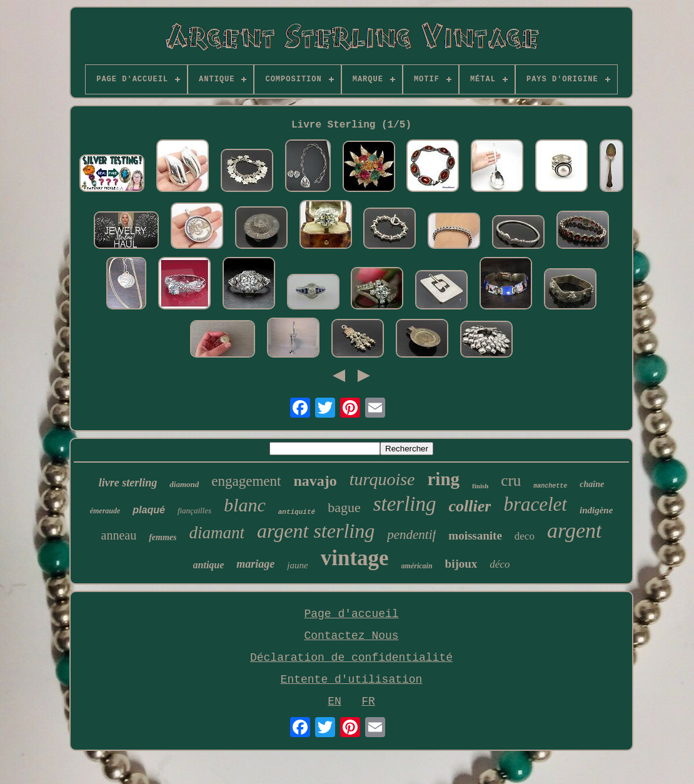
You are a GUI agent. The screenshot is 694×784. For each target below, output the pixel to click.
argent (575, 530)
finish (480, 486)
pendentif (411, 535)
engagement (246, 481)
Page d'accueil (351, 614)
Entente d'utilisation (352, 680)
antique (209, 565)
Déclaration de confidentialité (351, 658)
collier (470, 506)
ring (444, 479)
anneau (119, 535)
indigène (596, 510)
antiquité (297, 512)
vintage (355, 558)
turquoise (382, 479)
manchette (550, 486)
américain (417, 566)
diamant (217, 533)
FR (368, 701)
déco (500, 564)
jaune (297, 565)
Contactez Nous (351, 636)
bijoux (461, 564)
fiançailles (194, 510)
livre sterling (128, 483)
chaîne (592, 484)
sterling (405, 504)
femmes (163, 537)
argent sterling (316, 531)
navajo (315, 481)
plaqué (149, 510)
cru (511, 480)
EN (334, 701)
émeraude (105, 511)
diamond (184, 484)
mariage (255, 564)
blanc (245, 505)
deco (525, 536)
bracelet (535, 504)
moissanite (475, 535)
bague (344, 507)
